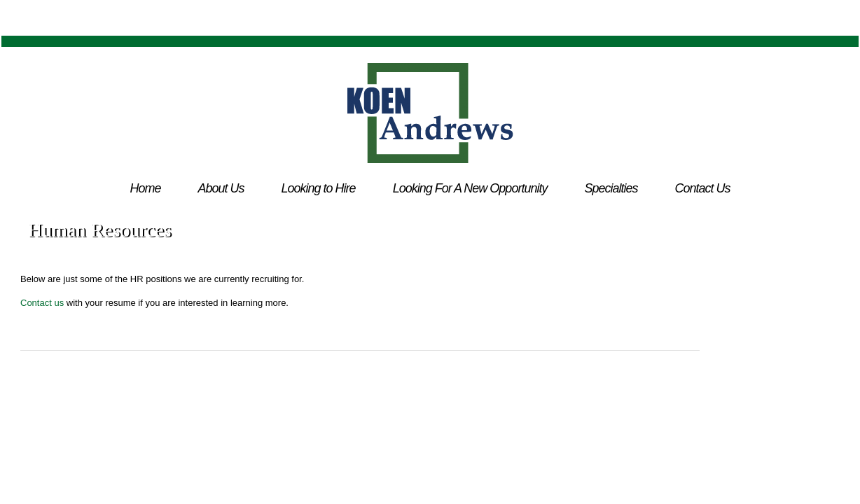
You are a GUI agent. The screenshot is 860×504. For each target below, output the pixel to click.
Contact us (42, 303)
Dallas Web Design (441, 391)
